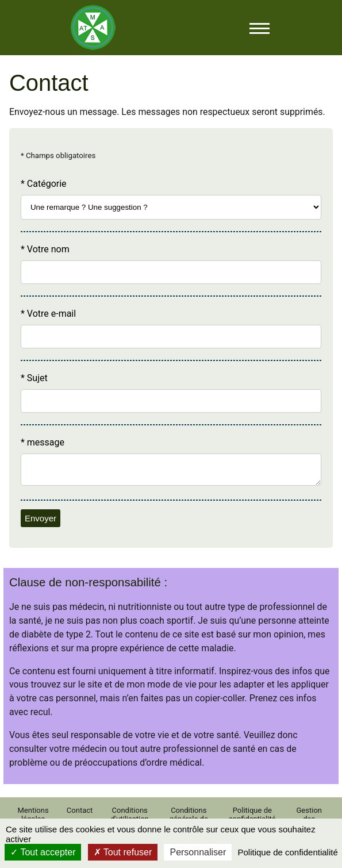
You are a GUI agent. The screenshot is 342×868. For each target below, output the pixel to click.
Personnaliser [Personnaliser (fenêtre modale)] (198, 852)
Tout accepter (43, 852)
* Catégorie (44, 184)
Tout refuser (123, 852)
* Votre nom (45, 249)
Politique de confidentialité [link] (287, 852)
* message (43, 442)
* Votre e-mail (48, 314)
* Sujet (34, 378)
